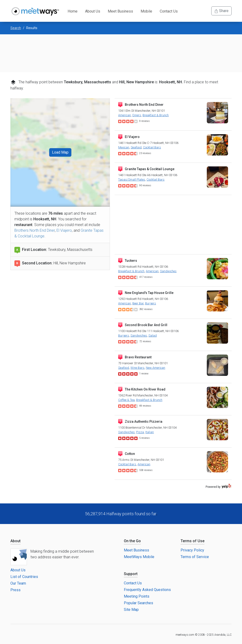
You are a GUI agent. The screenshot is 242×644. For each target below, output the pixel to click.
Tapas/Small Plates (132, 180)
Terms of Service (195, 557)
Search (16, 28)
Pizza (140, 432)
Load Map (60, 152)
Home (73, 11)
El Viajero (64, 230)
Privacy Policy (192, 550)
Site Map (131, 610)
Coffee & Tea (126, 400)
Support (131, 574)
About (15, 541)
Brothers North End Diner (35, 230)
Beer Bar (138, 303)
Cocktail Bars (152, 147)
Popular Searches (138, 603)
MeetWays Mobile (139, 557)
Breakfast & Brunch (156, 115)
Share (221, 11)
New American (156, 368)
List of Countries (24, 577)
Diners (137, 115)
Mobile (146, 11)
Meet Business (120, 11)
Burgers (151, 303)
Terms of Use (192, 541)
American (125, 115)
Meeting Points (137, 596)
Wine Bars (137, 368)
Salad (153, 335)
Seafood (136, 147)
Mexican (124, 147)
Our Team (18, 583)
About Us (93, 11)
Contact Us (169, 11)
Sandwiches (168, 271)
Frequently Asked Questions (147, 590)
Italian (150, 432)
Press (15, 590)
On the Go (132, 541)
